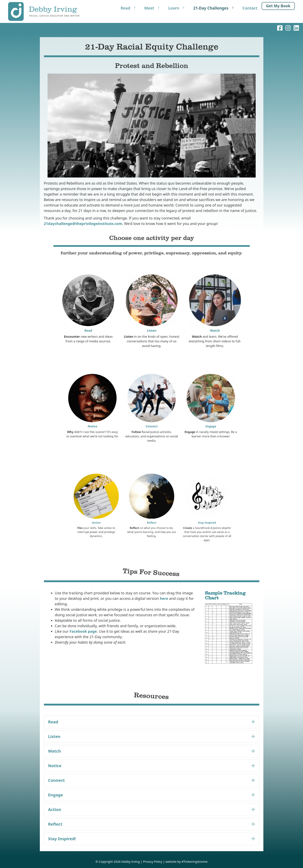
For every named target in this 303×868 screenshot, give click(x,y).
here (164, 598)
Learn (179, 8)
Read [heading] (53, 722)
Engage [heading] (56, 795)
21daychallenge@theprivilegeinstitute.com (83, 224)
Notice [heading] (55, 766)
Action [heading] (55, 809)
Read (130, 8)
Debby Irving (130, 862)
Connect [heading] (56, 780)
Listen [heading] (54, 736)
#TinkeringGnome (194, 862)
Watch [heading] (55, 751)
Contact (250, 8)
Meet (154, 8)
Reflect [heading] (55, 824)
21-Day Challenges (216, 8)
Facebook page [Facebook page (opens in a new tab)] (83, 631)
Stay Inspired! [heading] (62, 839)
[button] (253, 722)
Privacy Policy (153, 862)
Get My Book (278, 6)
